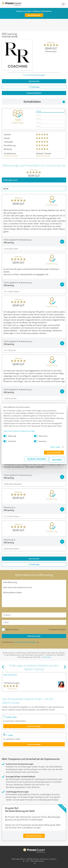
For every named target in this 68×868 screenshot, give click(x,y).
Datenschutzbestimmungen (24, 431)
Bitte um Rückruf (12, 629)
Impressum (8, 431)
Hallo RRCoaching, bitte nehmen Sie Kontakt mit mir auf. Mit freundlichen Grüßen (34, 593)
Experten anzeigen (34, 726)
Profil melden (47, 657)
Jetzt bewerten (34, 81)
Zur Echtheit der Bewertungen (34, 75)
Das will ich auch (34, 15)
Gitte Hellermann (10, 675)
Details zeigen (55, 447)
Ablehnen (57, 460)
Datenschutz (44, 859)
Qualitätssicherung (33, 859)
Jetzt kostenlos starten (34, 836)
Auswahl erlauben (37, 459)
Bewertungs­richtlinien (18, 859)
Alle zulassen (54, 452)
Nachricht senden (34, 636)
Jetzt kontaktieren (34, 93)
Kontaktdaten (44, 101)
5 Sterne (38, 111)
